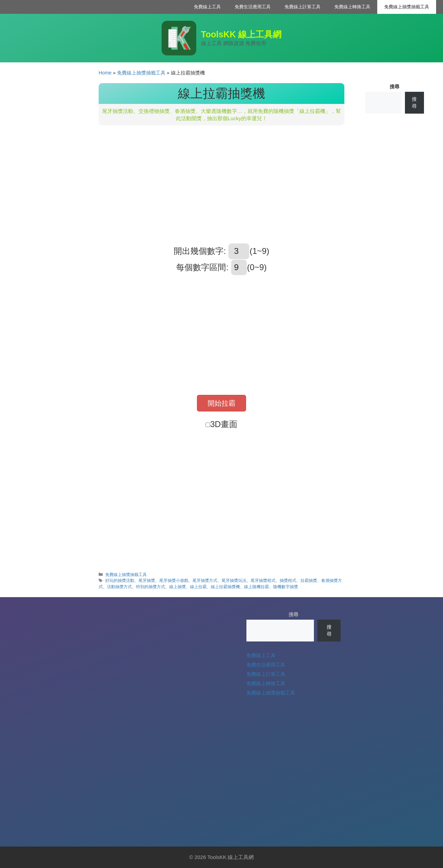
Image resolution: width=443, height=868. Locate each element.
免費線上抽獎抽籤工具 (407, 7)
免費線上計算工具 (302, 7)
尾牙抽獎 (147, 581)
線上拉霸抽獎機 (225, 587)
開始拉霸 (221, 403)
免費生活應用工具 (253, 7)
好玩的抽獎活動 (120, 581)
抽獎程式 (288, 581)
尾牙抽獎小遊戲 (174, 581)
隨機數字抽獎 (286, 587)
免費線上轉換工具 (352, 7)
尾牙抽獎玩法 (234, 581)
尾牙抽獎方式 (205, 581)
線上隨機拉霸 (256, 587)
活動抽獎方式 (119, 587)
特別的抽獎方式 (151, 587)
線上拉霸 (198, 587)
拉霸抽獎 (309, 581)
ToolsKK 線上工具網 (241, 34)
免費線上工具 (207, 7)
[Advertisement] (221, 184)
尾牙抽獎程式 (263, 581)
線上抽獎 (178, 587)
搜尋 (395, 87)
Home (105, 73)
